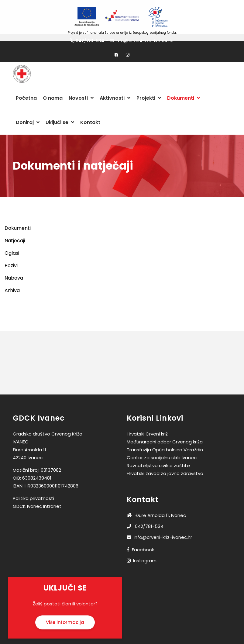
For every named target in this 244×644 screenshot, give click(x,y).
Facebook (143, 535)
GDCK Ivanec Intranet (37, 492)
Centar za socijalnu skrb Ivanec (162, 443)
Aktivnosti (115, 84)
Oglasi (12, 239)
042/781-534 (145, 512)
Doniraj (28, 108)
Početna (26, 84)
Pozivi (11, 251)
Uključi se (60, 108)
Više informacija (65, 608)
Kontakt (90, 108)
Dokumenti (184, 84)
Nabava (14, 264)
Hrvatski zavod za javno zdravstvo (165, 459)
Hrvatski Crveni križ (147, 420)
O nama (53, 84)
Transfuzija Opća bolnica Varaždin (165, 435)
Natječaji (15, 226)
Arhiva (12, 276)
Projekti (149, 84)
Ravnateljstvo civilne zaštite (158, 451)
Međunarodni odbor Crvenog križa (165, 427)
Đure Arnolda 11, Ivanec (156, 501)
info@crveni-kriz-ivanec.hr (159, 523)
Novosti (81, 84)
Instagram (145, 546)
